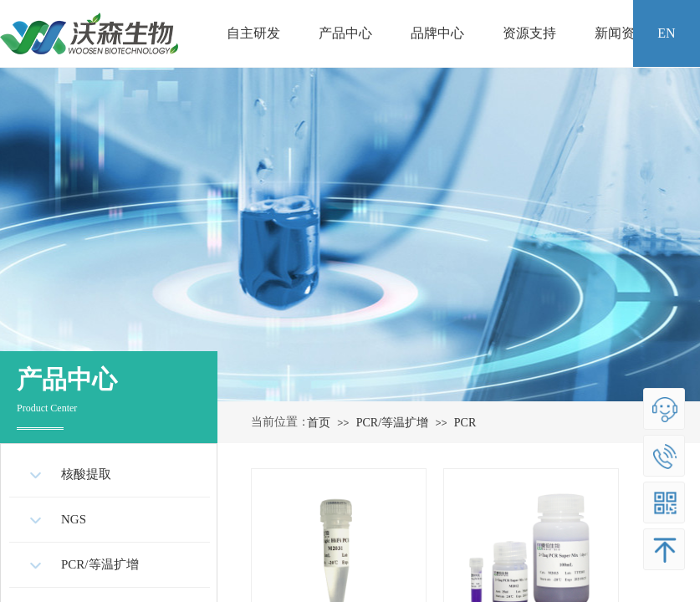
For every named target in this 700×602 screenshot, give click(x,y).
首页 (319, 423)
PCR (465, 423)
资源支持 (529, 33)
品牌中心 (437, 33)
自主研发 (253, 33)
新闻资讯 (621, 33)
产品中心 (345, 33)
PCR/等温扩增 (392, 423)
